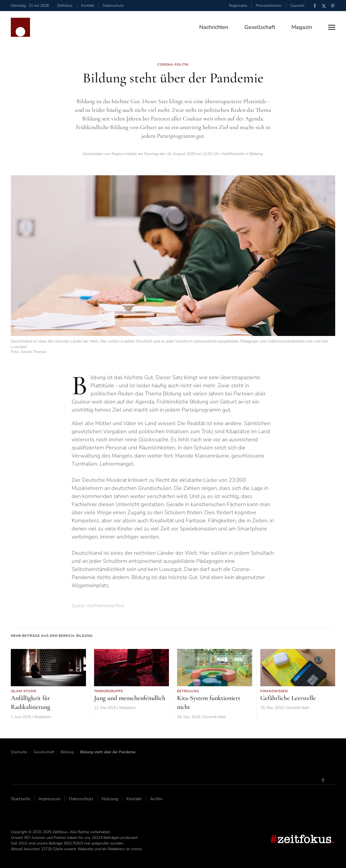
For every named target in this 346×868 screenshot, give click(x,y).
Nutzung (110, 799)
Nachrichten (214, 27)
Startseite (21, 799)
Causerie (297, 6)
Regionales (238, 6)
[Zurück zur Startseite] (20, 27)
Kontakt (88, 6)
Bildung (256, 154)
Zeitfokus (65, 6)
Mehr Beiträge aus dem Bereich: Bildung (52, 636)
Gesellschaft (260, 27)
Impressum (50, 799)
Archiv (156, 799)
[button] (332, 27)
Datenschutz (113, 6)
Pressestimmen (269, 6)
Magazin (302, 27)
